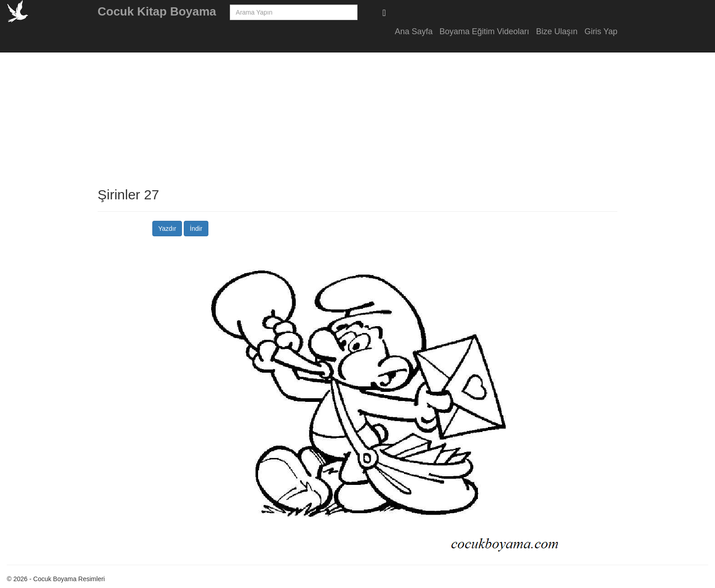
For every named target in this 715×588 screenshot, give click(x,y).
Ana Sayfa (414, 31)
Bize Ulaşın (557, 31)
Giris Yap (601, 31)
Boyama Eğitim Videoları (484, 31)
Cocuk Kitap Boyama (157, 11)
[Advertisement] (688, 182)
